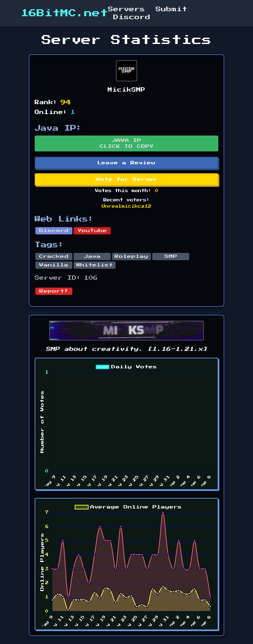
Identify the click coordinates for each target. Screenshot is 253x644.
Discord (132, 17)
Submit (171, 9)
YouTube (92, 231)
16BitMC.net (64, 13)
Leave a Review (126, 163)
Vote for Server (127, 180)
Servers (126, 9)
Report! (54, 291)
